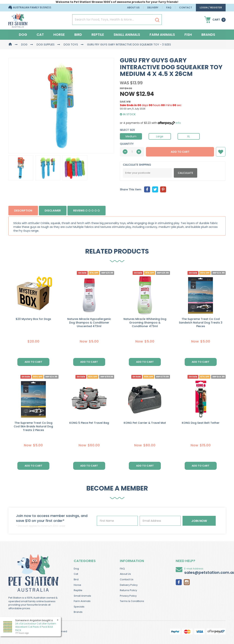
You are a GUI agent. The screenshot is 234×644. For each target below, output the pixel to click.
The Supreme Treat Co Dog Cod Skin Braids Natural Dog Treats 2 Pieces (33, 426)
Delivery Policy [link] (129, 585)
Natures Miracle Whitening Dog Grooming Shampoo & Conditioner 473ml (145, 323)
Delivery (153, 8)
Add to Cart (180, 152)
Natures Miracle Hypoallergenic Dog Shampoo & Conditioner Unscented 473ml (89, 323)
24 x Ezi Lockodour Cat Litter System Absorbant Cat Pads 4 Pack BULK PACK (35, 627)
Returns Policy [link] (128, 590)
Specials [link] (79, 607)
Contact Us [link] (127, 579)
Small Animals (127, 35)
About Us (133, 8)
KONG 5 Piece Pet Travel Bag (89, 423)
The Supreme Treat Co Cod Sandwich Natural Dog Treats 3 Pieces (201, 323)
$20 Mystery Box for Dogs (33, 319)
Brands (208, 35)
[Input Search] (113, 20)
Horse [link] (77, 585)
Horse (59, 35)
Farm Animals (162, 35)
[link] (179, 582)
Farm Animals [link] (82, 601)
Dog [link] (76, 569)
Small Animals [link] (82, 596)
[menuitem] (147, 189)
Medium (131, 136)
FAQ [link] (122, 569)
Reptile (98, 35)
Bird (78, 35)
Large (160, 136)
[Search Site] (157, 20)
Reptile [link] (78, 590)
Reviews (87, 211)
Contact (186, 8)
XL (189, 136)
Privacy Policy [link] (128, 596)
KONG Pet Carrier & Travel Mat (145, 423)
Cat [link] (76, 574)
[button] (221, 152)
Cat (40, 35)
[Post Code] (147, 173)
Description (23, 211)
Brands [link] (78, 612)
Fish (188, 35)
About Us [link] (125, 574)
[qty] (132, 152)
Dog (23, 35)
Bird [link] (76, 579)
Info (178, 123)
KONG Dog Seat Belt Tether (201, 423)
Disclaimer (53, 211)
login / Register (211, 8)
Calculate (185, 173)
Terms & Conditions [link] (132, 601)
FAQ (169, 8)
